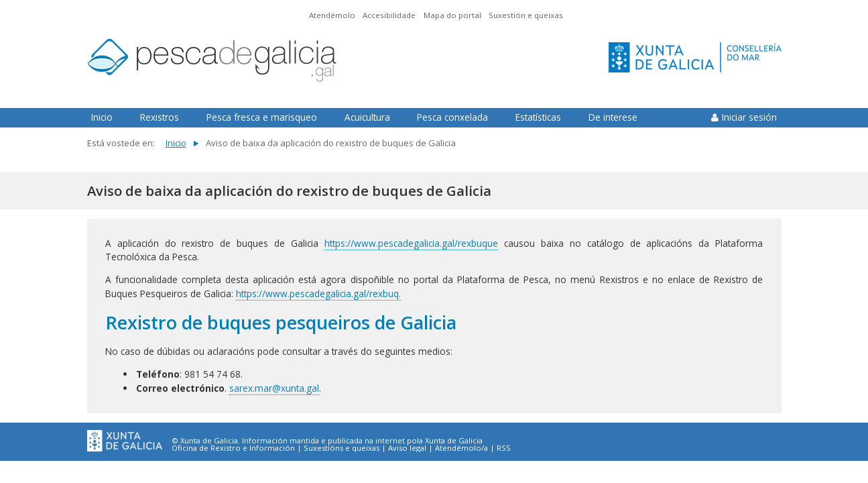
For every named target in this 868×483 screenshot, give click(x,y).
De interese (613, 117)
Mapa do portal (452, 15)
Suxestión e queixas (526, 15)
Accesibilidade (389, 15)
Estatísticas (538, 117)
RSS (504, 448)
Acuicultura (367, 117)
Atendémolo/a (461, 448)
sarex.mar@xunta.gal (274, 388)
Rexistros (160, 117)
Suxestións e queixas (342, 448)
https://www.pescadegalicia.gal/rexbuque (411, 243)
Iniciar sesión (749, 117)
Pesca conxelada (452, 117)
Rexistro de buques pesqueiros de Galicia (281, 322)
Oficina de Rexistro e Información (233, 448)
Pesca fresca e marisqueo (262, 117)
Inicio (102, 117)
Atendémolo (332, 15)
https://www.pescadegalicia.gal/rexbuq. (318, 293)
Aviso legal (407, 448)
